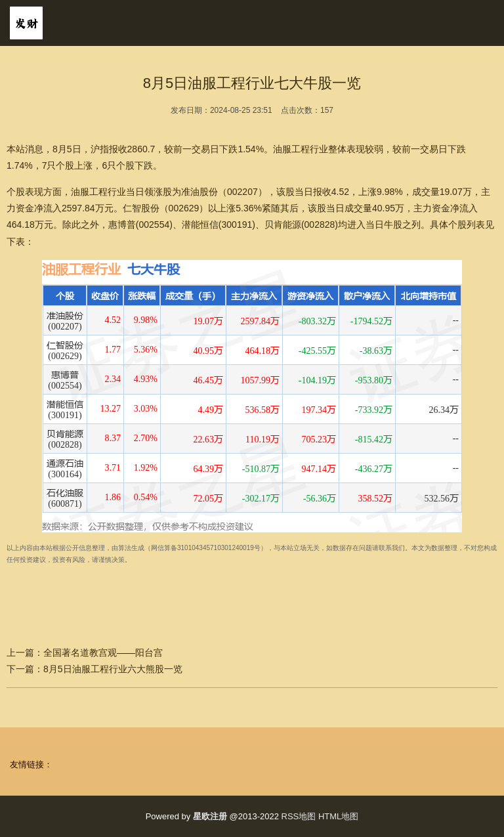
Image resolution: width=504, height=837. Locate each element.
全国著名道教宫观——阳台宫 (103, 653)
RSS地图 (299, 816)
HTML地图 (338, 816)
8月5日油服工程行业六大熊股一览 (113, 669)
